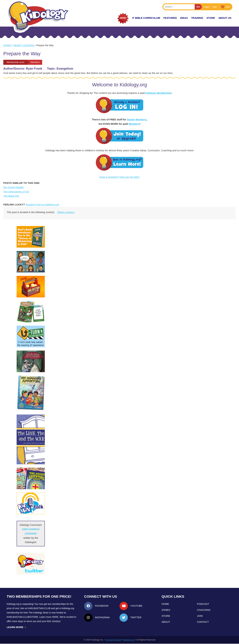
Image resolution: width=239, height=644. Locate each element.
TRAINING (197, 18)
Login (206, 7)
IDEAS (184, 18)
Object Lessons (24, 45)
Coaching (204, 610)
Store (211, 18)
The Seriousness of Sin (16, 192)
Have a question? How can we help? (119, 177)
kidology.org (129, 640)
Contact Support (113, 640)
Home (165, 604)
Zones (7, 45)
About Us (225, 18)
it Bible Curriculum (146, 18)
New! (123, 18)
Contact (203, 622)
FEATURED (170, 18)
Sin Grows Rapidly (14, 187)
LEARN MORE (16, 627)
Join (215, 7)
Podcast (203, 604)
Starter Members (137, 119)
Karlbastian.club (39, 608)
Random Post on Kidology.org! (42, 205)
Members (134, 124)
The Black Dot (11, 196)
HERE (55, 617)
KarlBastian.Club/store (22, 617)
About (166, 622)
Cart (228, 7)
